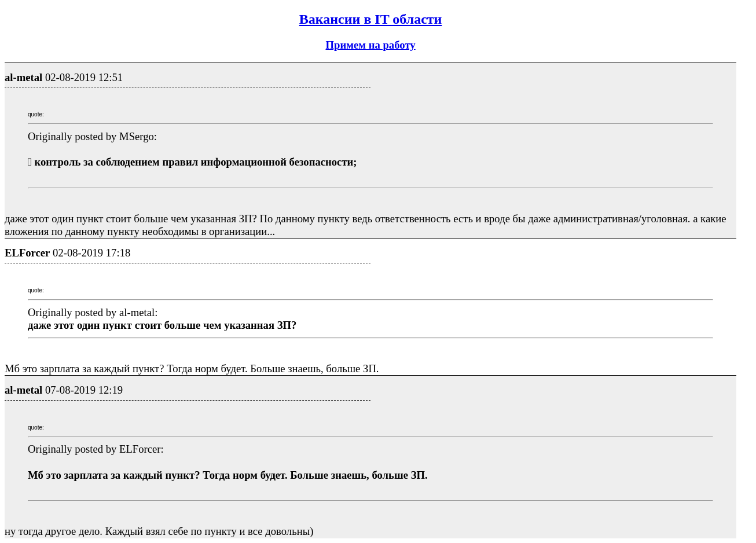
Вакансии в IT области (371, 19)
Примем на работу (370, 45)
